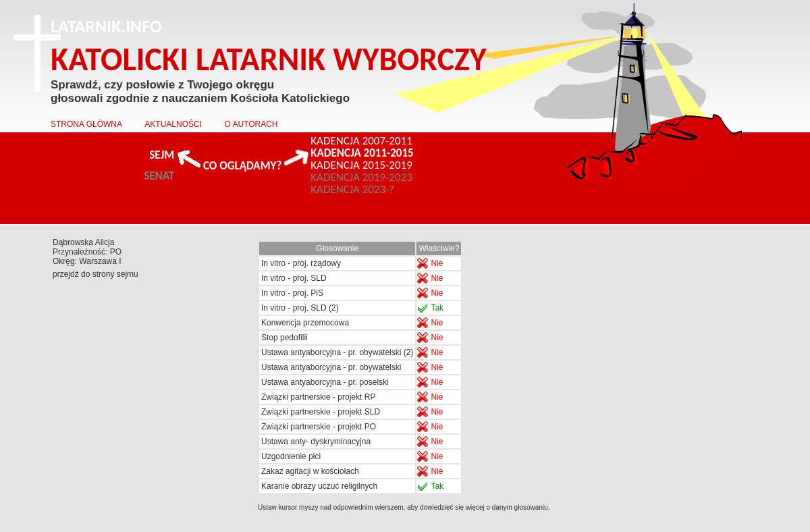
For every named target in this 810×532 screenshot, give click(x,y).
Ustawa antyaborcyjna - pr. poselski (325, 382)
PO (116, 252)
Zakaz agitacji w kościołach (310, 471)
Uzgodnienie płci (291, 456)
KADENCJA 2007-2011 (361, 141)
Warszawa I (100, 261)
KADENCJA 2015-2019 (361, 165)
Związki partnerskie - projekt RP (318, 397)
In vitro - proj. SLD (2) (300, 308)
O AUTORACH (251, 124)
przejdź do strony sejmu (96, 274)
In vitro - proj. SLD (294, 278)
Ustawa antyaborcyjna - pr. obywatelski (331, 367)
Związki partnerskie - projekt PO (319, 427)
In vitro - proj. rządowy (301, 263)
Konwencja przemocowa (305, 323)
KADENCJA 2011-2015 (362, 153)
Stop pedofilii (285, 338)
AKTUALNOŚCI (173, 124)
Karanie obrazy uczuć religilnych (319, 486)
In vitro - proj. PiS (292, 293)
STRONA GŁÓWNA (86, 124)
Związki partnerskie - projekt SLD (321, 412)
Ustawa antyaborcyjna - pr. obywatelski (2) (337, 352)
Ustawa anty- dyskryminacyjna (316, 442)
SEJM (162, 155)
